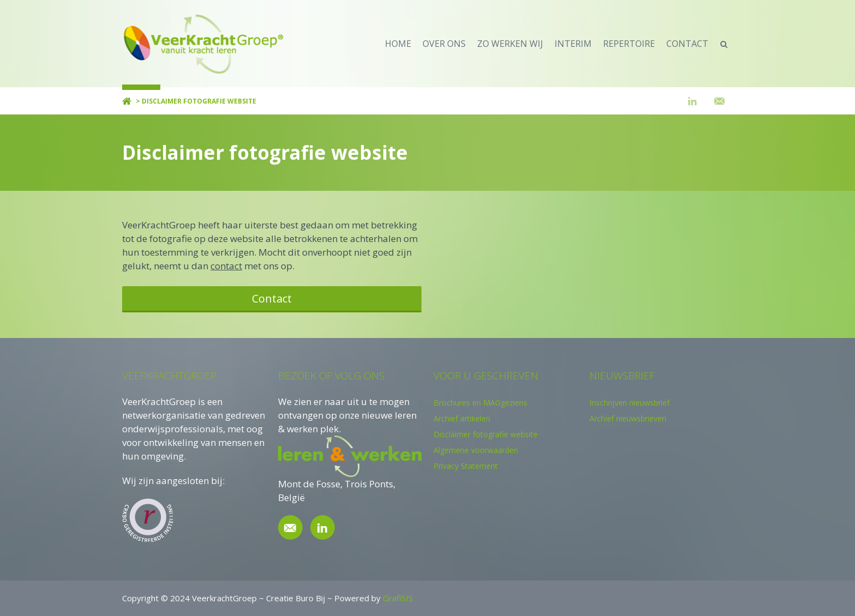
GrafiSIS (398, 598)
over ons (444, 44)
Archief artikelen (462, 418)
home (398, 44)
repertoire (629, 44)
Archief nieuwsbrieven (628, 418)
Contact (272, 298)
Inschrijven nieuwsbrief (630, 403)
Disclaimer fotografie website (486, 434)
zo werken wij (510, 44)
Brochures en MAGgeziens (480, 403)
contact (687, 44)
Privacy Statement (466, 466)
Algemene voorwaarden (476, 450)
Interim (573, 44)
